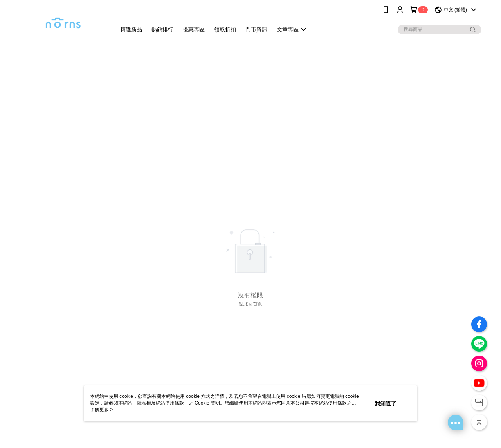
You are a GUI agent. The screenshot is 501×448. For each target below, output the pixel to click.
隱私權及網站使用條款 (160, 403)
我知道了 (386, 403)
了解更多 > (101, 410)
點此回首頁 (250, 304)
